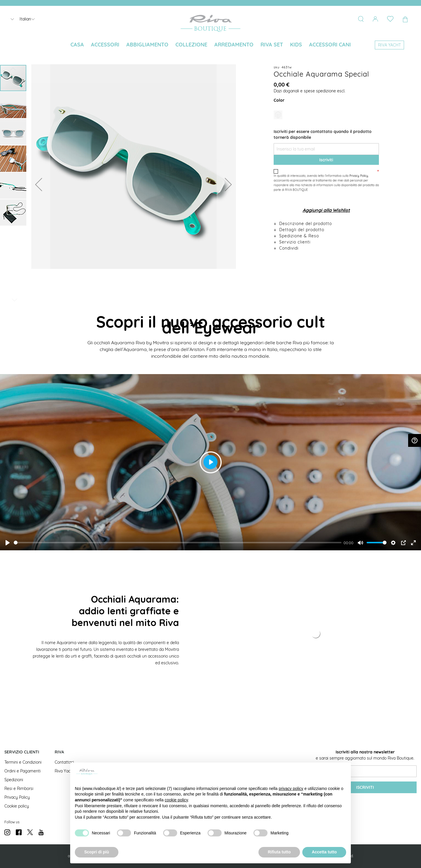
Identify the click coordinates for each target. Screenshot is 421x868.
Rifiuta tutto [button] (279, 852)
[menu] (210, 45)
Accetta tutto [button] (324, 852)
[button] (39, 184)
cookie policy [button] (176, 800)
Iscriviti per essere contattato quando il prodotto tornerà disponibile (323, 134)
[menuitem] (77, 45)
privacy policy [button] (291, 789)
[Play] (8, 543)
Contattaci (64, 762)
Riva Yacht (64, 771)
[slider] (178, 543)
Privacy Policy (359, 176)
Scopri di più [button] (97, 852)
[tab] (326, 223)
